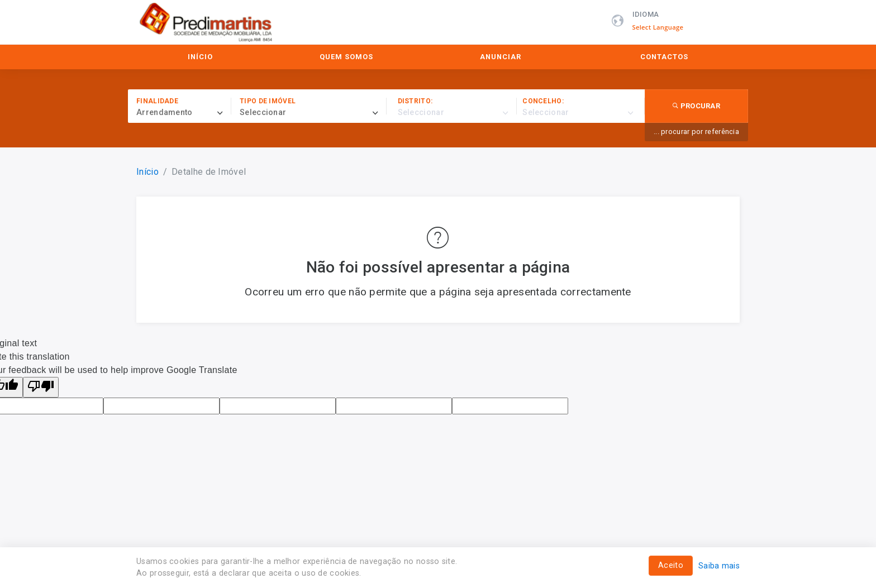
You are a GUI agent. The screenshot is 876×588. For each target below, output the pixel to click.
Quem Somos (346, 57)
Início (200, 57)
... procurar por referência (696, 132)
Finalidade (157, 101)
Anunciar (501, 57)
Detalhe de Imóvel (209, 172)
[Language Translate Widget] (664, 27)
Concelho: (543, 101)
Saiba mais (719, 566)
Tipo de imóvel (268, 101)
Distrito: (415, 101)
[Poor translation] (41, 387)
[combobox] (184, 113)
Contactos (664, 57)
